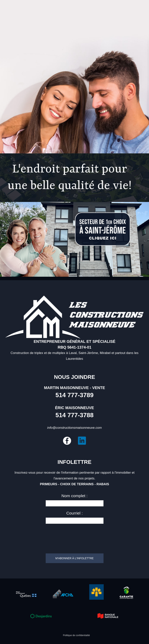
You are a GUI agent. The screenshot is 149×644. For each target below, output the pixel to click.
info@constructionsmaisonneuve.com (74, 428)
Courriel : (74, 513)
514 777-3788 (75, 415)
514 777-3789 (75, 395)
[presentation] (75, 537)
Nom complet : (74, 496)
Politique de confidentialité (76, 635)
